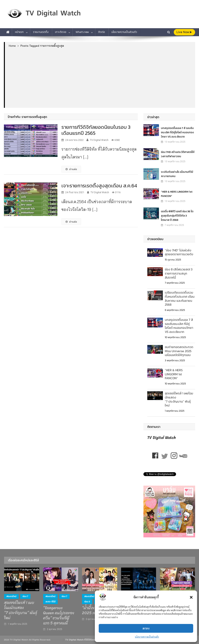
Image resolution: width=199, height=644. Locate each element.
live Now (184, 32)
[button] (191, 597)
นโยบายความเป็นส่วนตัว (147, 637)
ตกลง (146, 628)
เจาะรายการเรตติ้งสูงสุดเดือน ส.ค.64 (99, 186)
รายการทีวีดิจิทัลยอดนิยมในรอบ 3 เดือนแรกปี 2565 (96, 130)
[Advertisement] (100, 77)
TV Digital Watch (99, 140)
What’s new (82, 32)
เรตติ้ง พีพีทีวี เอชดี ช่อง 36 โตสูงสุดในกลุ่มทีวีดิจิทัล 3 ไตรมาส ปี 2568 (177, 215)
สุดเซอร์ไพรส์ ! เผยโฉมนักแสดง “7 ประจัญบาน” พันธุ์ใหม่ (179, 399)
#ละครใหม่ (11, 596)
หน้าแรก (19, 32)
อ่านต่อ (71, 169)
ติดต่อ (102, 32)
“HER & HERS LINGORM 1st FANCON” (177, 194)
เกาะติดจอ (61, 32)
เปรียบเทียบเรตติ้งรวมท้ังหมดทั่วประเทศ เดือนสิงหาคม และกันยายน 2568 (180, 298)
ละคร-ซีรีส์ (50, 602)
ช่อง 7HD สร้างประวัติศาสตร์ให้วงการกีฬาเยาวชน (178, 154)
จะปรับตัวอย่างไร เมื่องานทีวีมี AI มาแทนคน (177, 174)
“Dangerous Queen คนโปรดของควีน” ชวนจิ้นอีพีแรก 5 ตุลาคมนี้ (59, 616)
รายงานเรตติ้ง (41, 32)
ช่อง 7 (25, 596)
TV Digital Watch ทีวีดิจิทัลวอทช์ (82, 640)
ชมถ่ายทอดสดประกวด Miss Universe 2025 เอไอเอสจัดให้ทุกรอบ (179, 351)
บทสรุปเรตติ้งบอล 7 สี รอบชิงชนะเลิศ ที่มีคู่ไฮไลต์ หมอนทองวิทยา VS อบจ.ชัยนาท (177, 132)
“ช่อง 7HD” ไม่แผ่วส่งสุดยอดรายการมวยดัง (179, 252)
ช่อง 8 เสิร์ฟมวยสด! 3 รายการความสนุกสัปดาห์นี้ (179, 273)
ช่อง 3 (87, 602)
